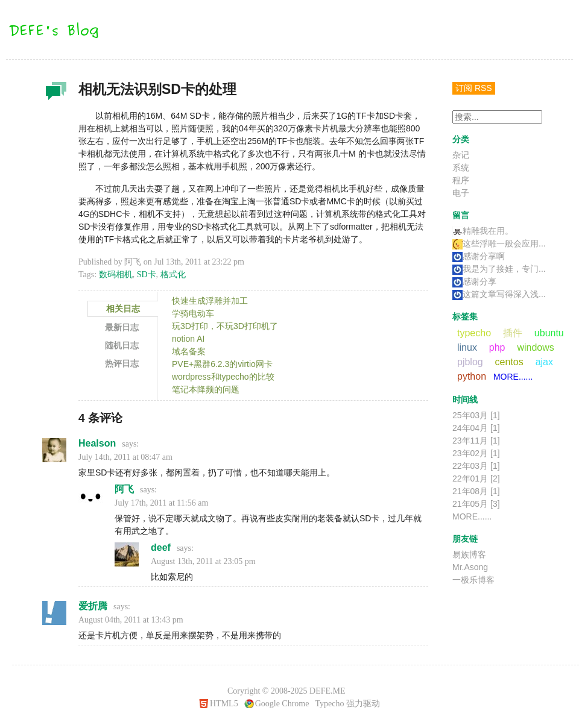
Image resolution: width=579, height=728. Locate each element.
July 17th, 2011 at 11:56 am (161, 503)
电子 (461, 193)
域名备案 (189, 351)
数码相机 (116, 275)
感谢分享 (474, 281)
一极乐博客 (473, 580)
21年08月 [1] (476, 491)
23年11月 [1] (476, 441)
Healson (97, 443)
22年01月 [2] (476, 479)
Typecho (329, 704)
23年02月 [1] (476, 453)
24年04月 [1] (476, 428)
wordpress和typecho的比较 (223, 377)
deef (161, 548)
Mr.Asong (470, 567)
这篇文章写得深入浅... (499, 294)
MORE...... (513, 377)
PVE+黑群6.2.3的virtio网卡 (222, 364)
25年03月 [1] (476, 415)
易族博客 (469, 554)
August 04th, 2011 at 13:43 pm (131, 620)
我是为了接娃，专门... (499, 269)
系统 (461, 168)
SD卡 (147, 275)
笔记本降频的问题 (206, 389)
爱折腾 (93, 606)
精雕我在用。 (483, 231)
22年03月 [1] (476, 466)
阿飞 (124, 489)
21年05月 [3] (476, 504)
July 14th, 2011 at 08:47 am (125, 457)
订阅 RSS (474, 88)
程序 (461, 180)
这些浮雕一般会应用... (499, 243)
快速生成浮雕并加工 (210, 301)
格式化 (173, 275)
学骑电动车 (193, 313)
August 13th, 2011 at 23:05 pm (203, 561)
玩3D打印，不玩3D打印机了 (225, 326)
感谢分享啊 (479, 256)
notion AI (188, 339)
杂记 (54, 94)
